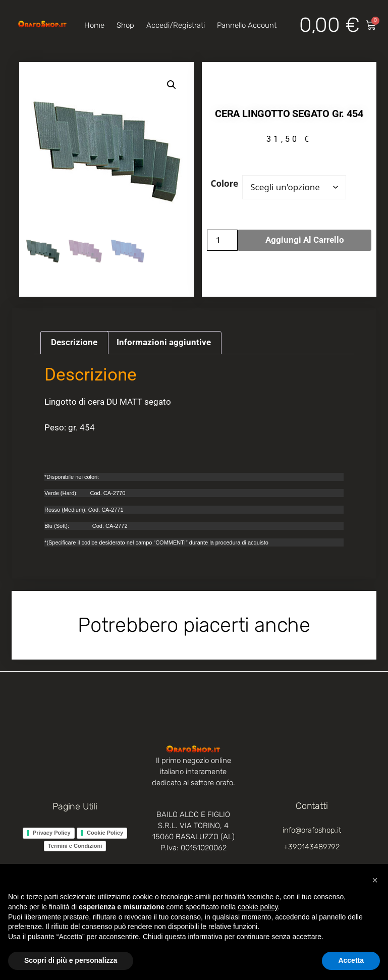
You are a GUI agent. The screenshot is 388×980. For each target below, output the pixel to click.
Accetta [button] (351, 960)
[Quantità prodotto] (223, 240)
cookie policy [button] (258, 907)
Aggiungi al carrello (305, 240)
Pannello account (247, 25)
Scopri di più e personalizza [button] (71, 960)
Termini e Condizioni (75, 846)
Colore (225, 183)
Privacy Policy (52, 833)
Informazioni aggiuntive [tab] (164, 342)
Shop (125, 25)
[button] (172, 85)
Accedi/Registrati (176, 25)
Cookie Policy (105, 833)
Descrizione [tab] (74, 342)
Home (94, 25)
